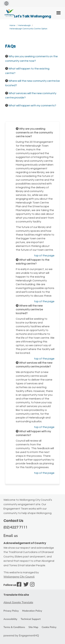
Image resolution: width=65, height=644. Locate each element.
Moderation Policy (32, 611)
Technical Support (31, 619)
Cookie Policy (49, 627)
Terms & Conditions (14, 627)
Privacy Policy (11, 611)
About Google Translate (18, 602)
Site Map (33, 627)
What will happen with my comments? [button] (32, 106)
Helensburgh (24, 25)
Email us (11, 536)
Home (12, 25)
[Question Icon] (7, 56)
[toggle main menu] (58, 13)
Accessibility (10, 619)
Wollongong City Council (19, 577)
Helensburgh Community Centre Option (28, 29)
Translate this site (16, 595)
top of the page (44, 256)
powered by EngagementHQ (21, 636)
